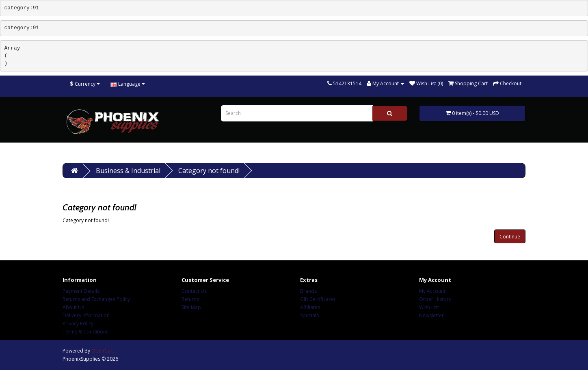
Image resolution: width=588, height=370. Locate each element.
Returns (190, 299)
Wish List (429, 307)
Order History (435, 299)
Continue (510, 237)
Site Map (191, 307)
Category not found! (209, 171)
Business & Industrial (128, 171)
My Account (432, 291)
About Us (73, 307)
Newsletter (431, 315)
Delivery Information (86, 315)
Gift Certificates (318, 299)
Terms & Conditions (85, 332)
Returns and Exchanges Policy (96, 299)
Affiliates (310, 307)
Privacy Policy (78, 323)
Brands (308, 291)
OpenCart (103, 351)
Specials (309, 315)
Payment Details (81, 291)
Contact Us (194, 291)
